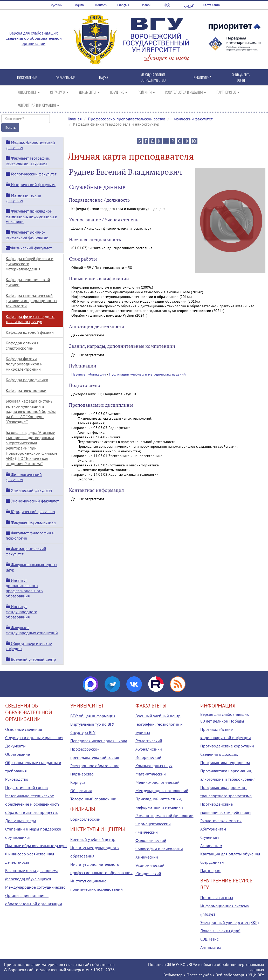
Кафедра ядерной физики (30, 332)
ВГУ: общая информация (93, 716)
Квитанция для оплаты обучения (230, 854)
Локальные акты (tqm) (220, 931)
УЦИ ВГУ (256, 975)
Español (145, 5)
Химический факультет (29, 490)
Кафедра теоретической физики (28, 282)
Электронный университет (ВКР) (229, 922)
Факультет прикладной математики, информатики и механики (32, 216)
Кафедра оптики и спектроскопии (23, 345)
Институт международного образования (22, 612)
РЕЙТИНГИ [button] (146, 92)
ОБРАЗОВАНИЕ (66, 77)
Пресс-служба (199, 975)
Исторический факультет (31, 185)
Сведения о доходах (219, 754)
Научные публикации (89, 374)
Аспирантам (211, 846)
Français (123, 5)
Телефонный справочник (93, 799)
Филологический (151, 840)
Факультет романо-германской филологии (27, 235)
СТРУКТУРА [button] (59, 92)
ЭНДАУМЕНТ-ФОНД (241, 77)
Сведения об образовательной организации (34, 41)
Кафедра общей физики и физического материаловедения (30, 264)
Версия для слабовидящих (34, 33)
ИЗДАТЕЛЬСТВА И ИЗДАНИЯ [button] (186, 92)
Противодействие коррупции (227, 746)
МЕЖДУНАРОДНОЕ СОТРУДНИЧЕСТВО (153, 77)
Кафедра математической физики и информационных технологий (32, 301)
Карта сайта (211, 5)
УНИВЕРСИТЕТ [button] (29, 92)
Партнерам (210, 870)
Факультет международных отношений (32, 630)
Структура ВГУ (83, 732)
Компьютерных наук (154, 766)
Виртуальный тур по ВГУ (92, 724)
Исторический (148, 757)
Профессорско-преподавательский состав (127, 119)
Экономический (150, 865)
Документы (15, 746)
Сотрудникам (212, 862)
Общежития (81, 791)
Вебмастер (173, 975)
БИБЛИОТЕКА (202, 77)
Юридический (148, 874)
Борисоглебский (85, 819)
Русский (57, 5)
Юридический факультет (30, 512)
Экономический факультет (32, 501)
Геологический (149, 741)
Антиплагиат (212, 947)
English (79, 5)
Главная (75, 119)
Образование (18, 754)
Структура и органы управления (34, 738)
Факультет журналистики (31, 522)
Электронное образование (95, 766)
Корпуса (78, 782)
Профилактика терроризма (225, 763)
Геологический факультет (31, 174)
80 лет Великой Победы (222, 721)
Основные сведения (24, 729)
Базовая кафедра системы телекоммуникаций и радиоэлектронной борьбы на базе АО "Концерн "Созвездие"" (31, 411)
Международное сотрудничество (35, 887)
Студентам (209, 837)
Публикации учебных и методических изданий (147, 374)
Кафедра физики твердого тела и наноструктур (30, 319)
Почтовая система (217, 897)
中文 (167, 5)
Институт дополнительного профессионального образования (24, 588)
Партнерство (82, 774)
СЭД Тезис (209, 939)
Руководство (17, 779)
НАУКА (104, 77)
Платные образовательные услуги (36, 846)
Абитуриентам (213, 829)
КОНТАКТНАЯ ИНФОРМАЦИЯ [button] (38, 105)
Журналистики (149, 749)
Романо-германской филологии (164, 815)
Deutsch (101, 5)
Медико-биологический (157, 782)
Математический (151, 774)
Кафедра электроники (26, 390)
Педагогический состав (26, 787)
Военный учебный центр (31, 659)
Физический (147, 832)
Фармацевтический (153, 824)
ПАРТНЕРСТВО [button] (228, 92)
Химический (147, 857)
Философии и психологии (159, 849)
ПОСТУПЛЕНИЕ (27, 77)
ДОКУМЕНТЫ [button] (89, 92)
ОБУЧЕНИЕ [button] (119, 92)
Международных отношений (162, 791)
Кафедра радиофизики (27, 380)
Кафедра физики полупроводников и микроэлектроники (24, 364)
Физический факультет (192, 119)
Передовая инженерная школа (99, 741)
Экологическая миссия (221, 821)
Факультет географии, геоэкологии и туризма (28, 161)
